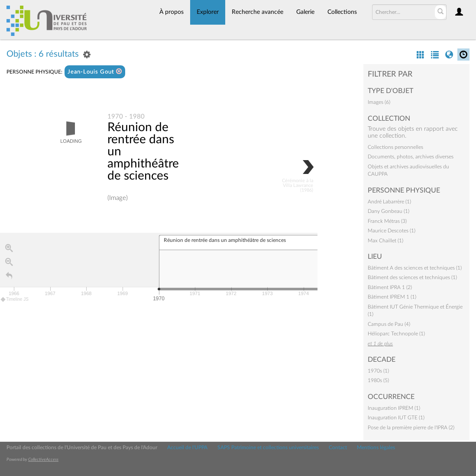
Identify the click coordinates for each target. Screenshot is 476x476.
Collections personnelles (395, 147)
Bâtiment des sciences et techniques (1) (412, 277)
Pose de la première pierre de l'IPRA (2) (411, 428)
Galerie (305, 12)
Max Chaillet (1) (385, 241)
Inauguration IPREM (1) (394, 408)
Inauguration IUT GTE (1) (396, 418)
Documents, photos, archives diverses (411, 157)
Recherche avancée (257, 12)
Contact (338, 447)
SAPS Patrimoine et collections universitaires (268, 447)
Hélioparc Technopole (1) (396, 334)
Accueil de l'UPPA (187, 447)
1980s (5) (378, 380)
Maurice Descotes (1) (392, 231)
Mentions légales (376, 447)
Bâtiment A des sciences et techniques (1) (415, 268)
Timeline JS (15, 300)
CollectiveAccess (43, 460)
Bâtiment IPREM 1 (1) (392, 297)
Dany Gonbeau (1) (389, 211)
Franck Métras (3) (387, 221)
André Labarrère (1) (389, 202)
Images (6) (379, 102)
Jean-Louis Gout (95, 72)
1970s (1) (378, 371)
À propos (172, 12)
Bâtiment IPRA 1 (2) (390, 287)
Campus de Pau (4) (389, 324)
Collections (342, 12)
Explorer (208, 12)
